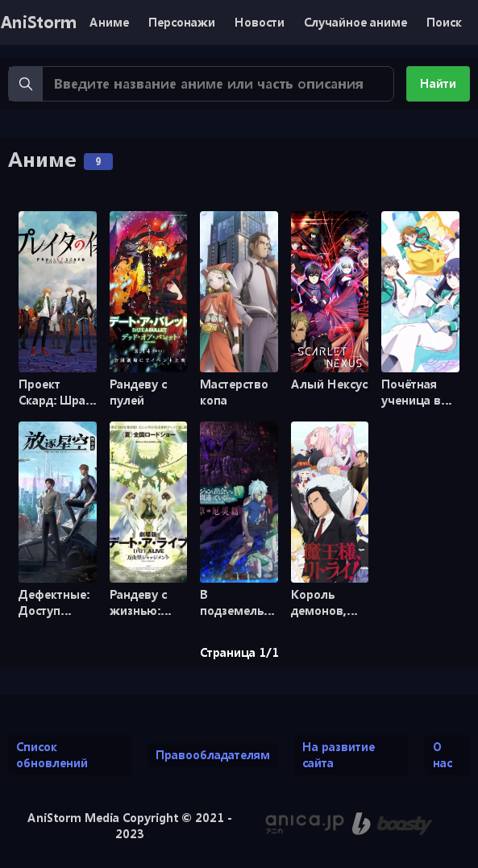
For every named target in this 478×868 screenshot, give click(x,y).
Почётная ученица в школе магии (420, 392)
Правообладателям (213, 755)
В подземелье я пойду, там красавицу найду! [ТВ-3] (239, 603)
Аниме (109, 22)
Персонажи (182, 22)
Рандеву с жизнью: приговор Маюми (138, 603)
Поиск (444, 22)
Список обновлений (52, 755)
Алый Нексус (329, 384)
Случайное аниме (355, 22)
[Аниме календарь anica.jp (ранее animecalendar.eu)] (305, 824)
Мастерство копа (234, 392)
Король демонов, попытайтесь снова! (328, 603)
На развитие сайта (339, 755)
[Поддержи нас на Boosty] (393, 824)
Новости (260, 22)
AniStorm (38, 22)
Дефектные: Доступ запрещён (54, 603)
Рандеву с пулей (138, 392)
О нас (443, 755)
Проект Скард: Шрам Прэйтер (57, 392)
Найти (438, 83)
